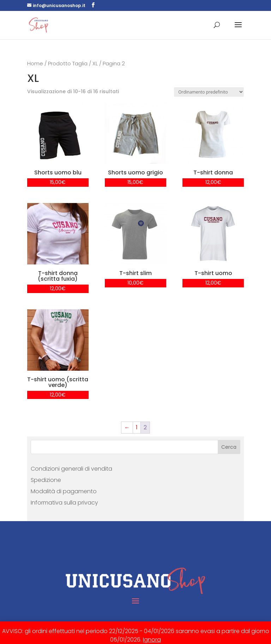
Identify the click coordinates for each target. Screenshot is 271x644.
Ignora (152, 640)
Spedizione (46, 480)
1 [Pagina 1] (137, 427)
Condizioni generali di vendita (71, 469)
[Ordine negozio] (209, 92)
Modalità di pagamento (64, 491)
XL (95, 64)
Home (35, 64)
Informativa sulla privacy (64, 503)
